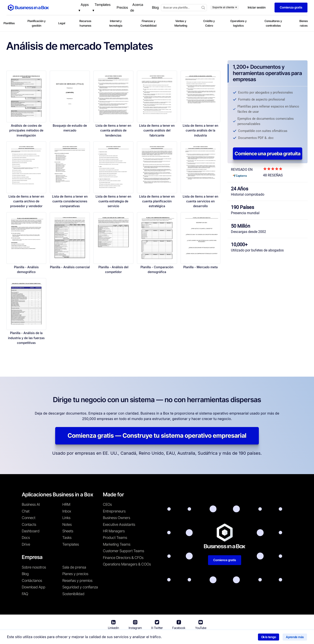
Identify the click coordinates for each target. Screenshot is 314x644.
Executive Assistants (119, 524)
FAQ (25, 594)
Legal (62, 23)
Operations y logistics (238, 23)
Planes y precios (75, 574)
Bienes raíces (304, 23)
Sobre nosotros (34, 567)
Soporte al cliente (225, 7)
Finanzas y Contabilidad (148, 23)
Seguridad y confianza (80, 587)
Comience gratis (225, 560)
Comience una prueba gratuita (268, 154)
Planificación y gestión (37, 23)
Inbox (67, 511)
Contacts (29, 524)
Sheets (68, 531)
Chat (26, 511)
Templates (71, 544)
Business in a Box (113, 638)
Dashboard (31, 531)
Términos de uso (142, 638)
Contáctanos (32, 581)
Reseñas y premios (77, 581)
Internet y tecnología (116, 23)
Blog (25, 574)
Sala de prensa (74, 567)
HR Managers (114, 531)
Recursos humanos (85, 23)
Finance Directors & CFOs (123, 558)
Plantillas (9, 23)
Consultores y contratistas (273, 23)
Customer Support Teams (124, 551)
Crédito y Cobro (209, 23)
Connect (29, 518)
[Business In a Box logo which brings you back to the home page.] (28, 8)
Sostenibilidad (73, 594)
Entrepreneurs (114, 511)
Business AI (31, 504)
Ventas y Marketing (181, 23)
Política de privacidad (176, 638)
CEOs (107, 504)
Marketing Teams (117, 544)
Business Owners (117, 518)
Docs (26, 538)
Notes (67, 524)
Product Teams (115, 538)
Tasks (67, 538)
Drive (26, 544)
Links (66, 518)
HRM (66, 504)
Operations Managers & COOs (127, 564)
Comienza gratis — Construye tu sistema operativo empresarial (157, 436)
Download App (34, 587)
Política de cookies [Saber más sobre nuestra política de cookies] (212, 638)
